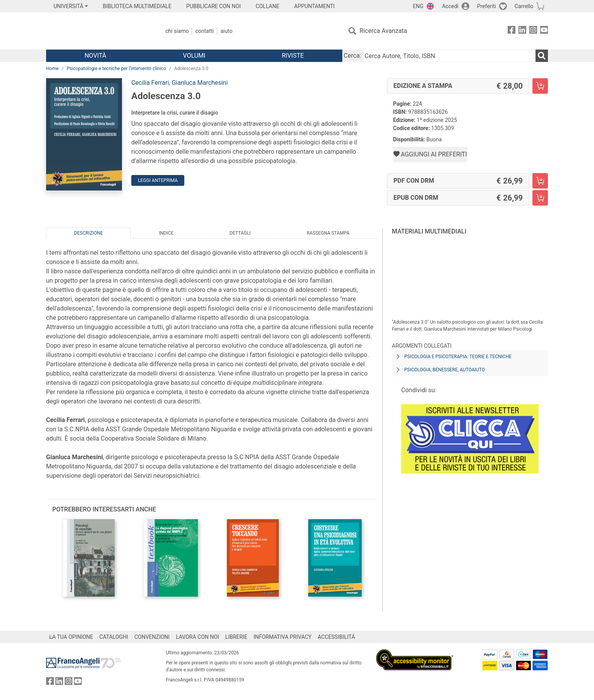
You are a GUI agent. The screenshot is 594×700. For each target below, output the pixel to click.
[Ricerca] (542, 56)
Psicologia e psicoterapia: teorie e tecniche (458, 357)
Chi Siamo (177, 31)
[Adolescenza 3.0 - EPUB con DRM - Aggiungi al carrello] (540, 198)
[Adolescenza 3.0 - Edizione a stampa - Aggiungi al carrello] (540, 86)
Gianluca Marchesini (200, 83)
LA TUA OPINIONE (71, 637)
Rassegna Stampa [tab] (328, 233)
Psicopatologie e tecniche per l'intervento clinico (116, 69)
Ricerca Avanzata (384, 31)
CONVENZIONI (152, 637)
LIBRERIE (236, 637)
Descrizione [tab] (88, 233)
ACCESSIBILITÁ (336, 637)
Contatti (204, 31)
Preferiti (487, 6)
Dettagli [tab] (240, 233)
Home (52, 69)
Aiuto (226, 31)
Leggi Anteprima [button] (158, 180)
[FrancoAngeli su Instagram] (533, 31)
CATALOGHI (114, 637)
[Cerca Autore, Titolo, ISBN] (449, 56)
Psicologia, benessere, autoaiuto (445, 370)
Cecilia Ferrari (150, 83)
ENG (418, 6)
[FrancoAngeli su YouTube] (544, 31)
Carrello (524, 6)
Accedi (450, 6)
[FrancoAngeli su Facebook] (512, 31)
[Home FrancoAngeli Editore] (97, 31)
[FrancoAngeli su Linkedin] (522, 31)
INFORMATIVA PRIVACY (283, 637)
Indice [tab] (166, 233)
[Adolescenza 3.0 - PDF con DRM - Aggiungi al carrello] (540, 181)
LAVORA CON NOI (197, 637)
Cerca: (353, 56)
